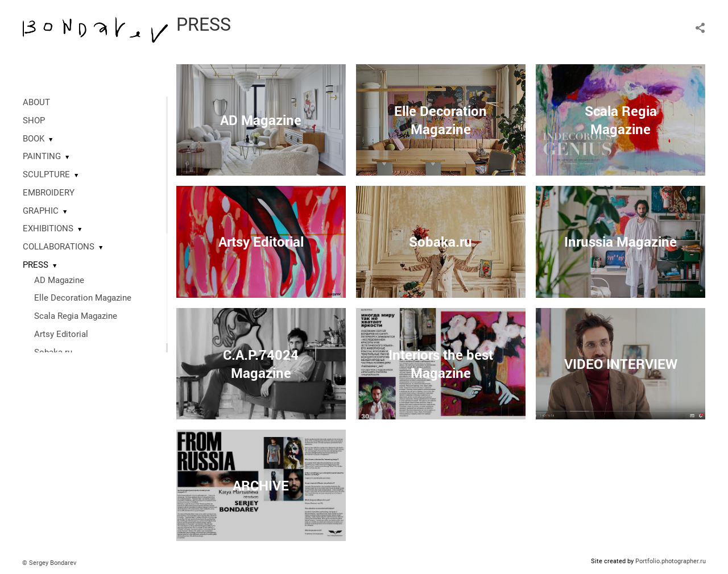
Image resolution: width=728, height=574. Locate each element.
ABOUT (36, 102)
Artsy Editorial (61, 334)
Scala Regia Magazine (76, 316)
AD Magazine (59, 280)
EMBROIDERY (49, 193)
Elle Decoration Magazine (83, 298)
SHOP (34, 120)
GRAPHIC (41, 211)
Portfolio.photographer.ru (671, 561)
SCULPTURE (46, 174)
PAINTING (42, 156)
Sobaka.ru (53, 352)
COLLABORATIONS (59, 247)
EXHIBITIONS (48, 228)
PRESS (36, 265)
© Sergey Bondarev (49, 563)
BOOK (34, 139)
